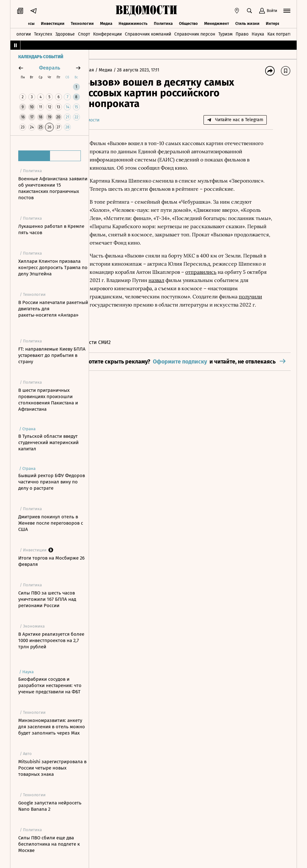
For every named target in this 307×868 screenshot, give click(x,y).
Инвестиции (53, 23)
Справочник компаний (148, 34)
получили (233, 321)
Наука (258, 34)
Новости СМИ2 (112, 375)
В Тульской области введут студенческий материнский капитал (48, 442)
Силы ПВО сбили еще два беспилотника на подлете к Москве (49, 844)
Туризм (225, 34)
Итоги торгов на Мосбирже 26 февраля (51, 561)
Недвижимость (133, 23)
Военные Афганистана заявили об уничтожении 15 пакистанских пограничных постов (53, 188)
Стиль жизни (247, 23)
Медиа (106, 23)
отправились (123, 296)
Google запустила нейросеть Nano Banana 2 (50, 806)
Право (242, 34)
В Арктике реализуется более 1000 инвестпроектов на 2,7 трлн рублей (51, 640)
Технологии (82, 23)
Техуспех (43, 34)
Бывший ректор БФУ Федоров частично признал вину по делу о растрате (52, 482)
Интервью (276, 23)
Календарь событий (41, 57)
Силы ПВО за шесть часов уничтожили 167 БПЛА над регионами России (47, 599)
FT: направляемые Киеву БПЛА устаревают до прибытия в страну (52, 355)
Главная (104, 70)
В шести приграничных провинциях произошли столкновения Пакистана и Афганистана (48, 400)
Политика (163, 23)
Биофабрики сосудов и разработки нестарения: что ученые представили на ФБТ (50, 685)
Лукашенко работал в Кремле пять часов (51, 229)
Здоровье (65, 34)
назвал (132, 305)
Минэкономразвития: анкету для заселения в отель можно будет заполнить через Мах (52, 727)
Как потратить (282, 34)
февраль (50, 68)
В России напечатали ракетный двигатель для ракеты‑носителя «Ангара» (53, 309)
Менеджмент (217, 23)
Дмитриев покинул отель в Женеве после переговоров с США (51, 523)
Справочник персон (195, 34)
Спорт (84, 34)
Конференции (107, 34)
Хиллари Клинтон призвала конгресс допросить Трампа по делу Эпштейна (53, 268)
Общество (188, 23)
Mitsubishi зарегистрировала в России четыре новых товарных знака (52, 768)
